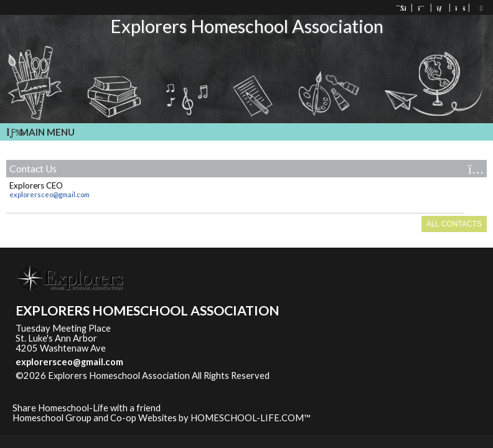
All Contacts (454, 224)
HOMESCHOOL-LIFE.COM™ (251, 418)
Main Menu (40, 132)
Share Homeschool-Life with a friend (87, 408)
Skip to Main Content (324, 376)
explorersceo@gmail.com (49, 194)
